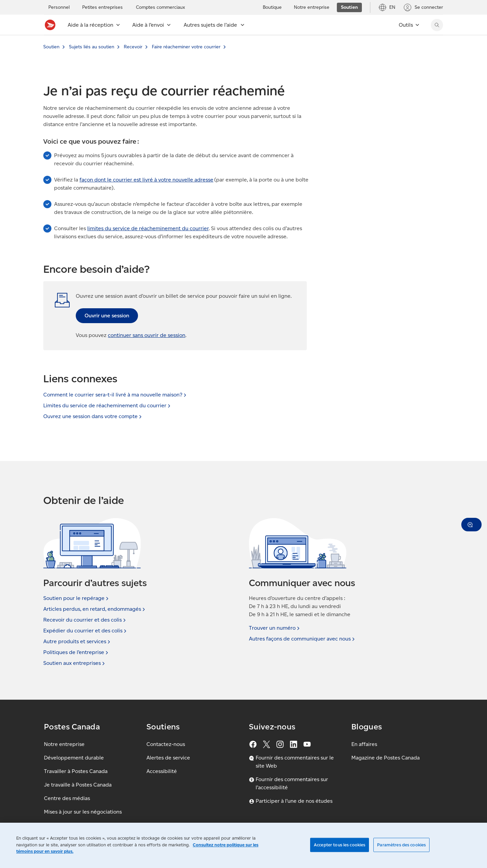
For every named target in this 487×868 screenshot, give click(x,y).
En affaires (364, 744)
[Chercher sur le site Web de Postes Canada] (437, 25)
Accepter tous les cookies (340, 845)
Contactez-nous (166, 744)
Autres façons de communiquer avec (303, 639)
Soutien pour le (77, 598)
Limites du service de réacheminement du (108, 405)
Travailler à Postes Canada (76, 771)
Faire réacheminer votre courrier (186, 47)
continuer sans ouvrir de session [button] (147, 335)
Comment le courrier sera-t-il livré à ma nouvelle (115, 395)
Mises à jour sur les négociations (83, 812)
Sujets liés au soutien (92, 47)
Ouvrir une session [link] (107, 316)
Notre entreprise (64, 744)
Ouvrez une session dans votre (93, 416)
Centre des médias (67, 798)
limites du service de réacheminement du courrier (148, 228)
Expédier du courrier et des (86, 631)
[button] (471, 525)
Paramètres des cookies (401, 845)
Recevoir (133, 47)
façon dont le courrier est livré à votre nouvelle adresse (146, 180)
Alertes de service (168, 758)
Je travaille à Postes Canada (78, 785)
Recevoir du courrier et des (85, 620)
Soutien (51, 47)
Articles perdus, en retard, (95, 609)
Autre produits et (77, 642)
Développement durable (74, 758)
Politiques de (76, 652)
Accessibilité (162, 771)
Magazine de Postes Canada (386, 758)
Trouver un (275, 628)
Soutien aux (75, 663)
